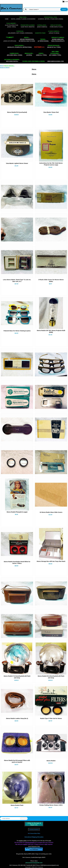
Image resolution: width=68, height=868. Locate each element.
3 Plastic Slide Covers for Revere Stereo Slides (51, 280)
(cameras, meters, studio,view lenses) (51, 18)
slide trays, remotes (28, 26)
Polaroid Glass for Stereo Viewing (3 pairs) (17, 331)
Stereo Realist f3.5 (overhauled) (17, 112)
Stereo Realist (51, 761)
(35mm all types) (41, 54)
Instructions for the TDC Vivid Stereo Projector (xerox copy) (51, 164)
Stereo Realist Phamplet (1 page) (17, 512)
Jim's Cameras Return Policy (34, 833)
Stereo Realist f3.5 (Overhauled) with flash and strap (51, 677)
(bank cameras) (42, 26)
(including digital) (12, 60)
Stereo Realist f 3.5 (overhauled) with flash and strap (17, 677)
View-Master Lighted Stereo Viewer (17, 163)
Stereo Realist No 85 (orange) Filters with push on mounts (17, 761)
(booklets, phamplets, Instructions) (20, 46)
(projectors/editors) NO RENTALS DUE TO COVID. (27, 39)
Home (7, 19)
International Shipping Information (34, 837)
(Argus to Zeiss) (54, 32)
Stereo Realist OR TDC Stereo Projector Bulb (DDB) (51, 331)
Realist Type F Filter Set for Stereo (51, 718)
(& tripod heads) (43, 40)
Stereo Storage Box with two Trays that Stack (51, 561)
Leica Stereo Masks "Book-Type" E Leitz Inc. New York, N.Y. (17, 280)
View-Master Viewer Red (51, 112)
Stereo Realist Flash (17, 805)
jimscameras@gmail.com (55, 61)
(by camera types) (55, 53)
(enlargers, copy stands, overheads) (20, 32)
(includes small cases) (15, 54)
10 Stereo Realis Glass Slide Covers (51, 512)
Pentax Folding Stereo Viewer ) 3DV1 (51, 805)
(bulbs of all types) (54, 46)
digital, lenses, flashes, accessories (23, 18)
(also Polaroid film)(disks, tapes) (12, 25)
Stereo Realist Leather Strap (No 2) (17, 718)
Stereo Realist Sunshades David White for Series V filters (17, 562)
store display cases (56, 26)
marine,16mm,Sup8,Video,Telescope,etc (58, 39)
